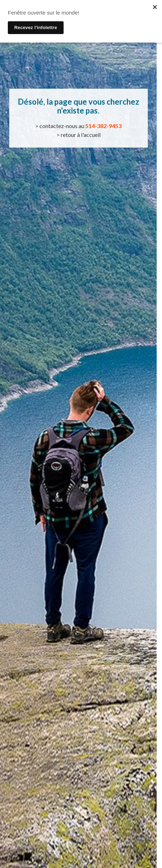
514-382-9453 (103, 126)
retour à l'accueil (81, 135)
